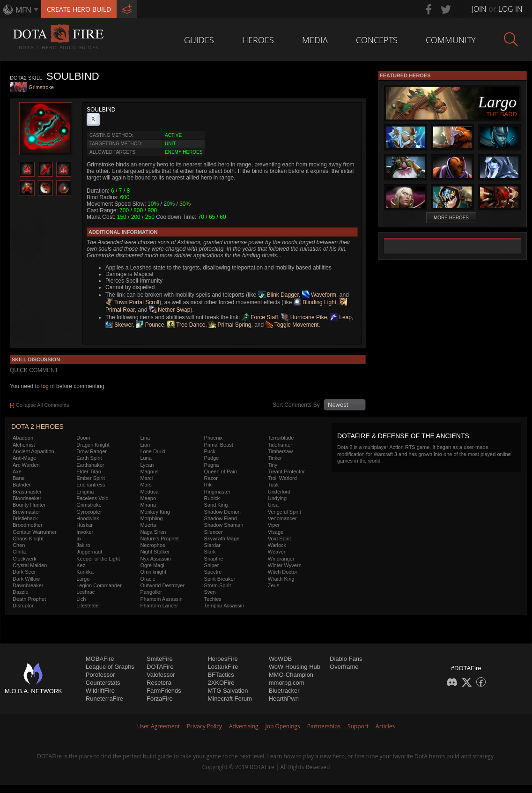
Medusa (149, 492)
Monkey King (155, 512)
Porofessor (100, 675)
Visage (276, 532)
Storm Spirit (218, 585)
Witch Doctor (283, 572)
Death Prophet (29, 599)
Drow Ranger (92, 451)
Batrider (22, 485)
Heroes (258, 40)
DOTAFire (160, 667)
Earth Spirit (89, 458)
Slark (210, 552)
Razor (211, 478)
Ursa (273, 505)
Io (78, 539)
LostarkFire (223, 667)
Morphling (151, 518)
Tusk (273, 485)
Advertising (244, 726)
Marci (146, 478)
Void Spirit (280, 539)
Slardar (212, 545)
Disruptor (23, 606)
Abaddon (23, 438)
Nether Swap (170, 310)
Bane (19, 478)
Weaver (277, 552)
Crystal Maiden (30, 565)
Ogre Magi (152, 565)
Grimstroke (41, 88)
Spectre (213, 572)
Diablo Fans (346, 659)
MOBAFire (100, 659)
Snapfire (214, 559)
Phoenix (214, 438)
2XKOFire (221, 683)
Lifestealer (88, 606)
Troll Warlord (282, 478)
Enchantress (91, 485)
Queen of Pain (221, 471)
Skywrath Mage (222, 539)
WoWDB (281, 659)
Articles (385, 726)
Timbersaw (280, 451)
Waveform (319, 295)
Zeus (273, 585)
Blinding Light (315, 302)
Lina (145, 438)
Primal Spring (230, 325)
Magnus (149, 471)
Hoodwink (88, 518)
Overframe (344, 667)
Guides (199, 40)
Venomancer (282, 518)
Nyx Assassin (155, 559)
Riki (208, 485)
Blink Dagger (278, 295)
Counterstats (103, 683)
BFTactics (221, 675)
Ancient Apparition (33, 451)
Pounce (150, 325)
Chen (19, 545)
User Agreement (159, 726)
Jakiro (83, 545)
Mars (146, 485)
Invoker (85, 532)
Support (358, 726)
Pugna (212, 465)
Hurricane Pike (304, 317)
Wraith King (281, 579)
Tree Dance (186, 325)
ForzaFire (160, 699)
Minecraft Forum (230, 699)
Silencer (214, 532)
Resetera (159, 683)
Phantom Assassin (161, 599)
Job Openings (283, 726)
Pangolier (151, 592)
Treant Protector (286, 471)
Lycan (147, 465)
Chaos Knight (28, 539)
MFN (23, 10)
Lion (145, 445)
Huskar (85, 525)
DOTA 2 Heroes (37, 426)
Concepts (377, 40)
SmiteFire (160, 659)
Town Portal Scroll (132, 302)
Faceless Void (92, 498)
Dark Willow (26, 579)
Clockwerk (25, 559)
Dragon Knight (93, 445)
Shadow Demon (222, 512)
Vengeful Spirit (284, 512)
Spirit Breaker (220, 579)
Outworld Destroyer (162, 585)
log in (48, 386)
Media (315, 40)
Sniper (212, 565)
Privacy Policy (204, 726)
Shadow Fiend (221, 518)
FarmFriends (164, 691)
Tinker (275, 458)
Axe (17, 471)
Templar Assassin (224, 606)
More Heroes (451, 218)
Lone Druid (153, 451)
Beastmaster (27, 492)
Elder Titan (89, 471)
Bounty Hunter (29, 505)
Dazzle (21, 592)
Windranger (281, 559)
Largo (83, 579)
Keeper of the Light (98, 559)
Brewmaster (26, 512)
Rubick (212, 498)
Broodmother (28, 525)
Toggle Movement (292, 325)
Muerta (148, 525)
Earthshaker (90, 465)
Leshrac (85, 592)
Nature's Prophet (159, 539)
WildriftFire (100, 691)
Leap (341, 317)
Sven (210, 592)
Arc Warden (26, 465)
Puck (210, 451)
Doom (83, 438)
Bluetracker (284, 691)
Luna (146, 458)
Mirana (148, 505)
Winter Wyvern (285, 565)
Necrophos (152, 545)
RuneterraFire (104, 699)
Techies (213, 599)
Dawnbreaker (28, 585)
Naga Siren (153, 532)
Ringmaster (217, 492)
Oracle (148, 579)
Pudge (212, 458)
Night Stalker (155, 552)
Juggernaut (89, 552)
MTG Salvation (228, 691)
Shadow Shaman (224, 525)
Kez (81, 565)
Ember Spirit (91, 478)
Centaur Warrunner (35, 532)
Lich (81, 599)
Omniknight (153, 572)
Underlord (279, 492)
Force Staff (260, 317)
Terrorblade (281, 438)
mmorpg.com (287, 683)
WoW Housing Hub (295, 667)
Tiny (273, 465)
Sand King (216, 505)
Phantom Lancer (159, 606)
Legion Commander (99, 585)
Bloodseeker (27, 498)
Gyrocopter (89, 512)
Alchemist (24, 445)
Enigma (85, 492)
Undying (277, 498)
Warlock (277, 545)
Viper (274, 525)
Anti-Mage (24, 458)
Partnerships (324, 726)
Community (451, 40)
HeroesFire (222, 659)
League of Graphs (110, 667)
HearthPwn (284, 699)
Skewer (119, 325)
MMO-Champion (291, 675)
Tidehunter (280, 445)
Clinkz (20, 552)
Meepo (148, 498)
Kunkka (85, 572)
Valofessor (161, 675)
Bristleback (25, 518)
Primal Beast (219, 445)
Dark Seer (24, 572)
